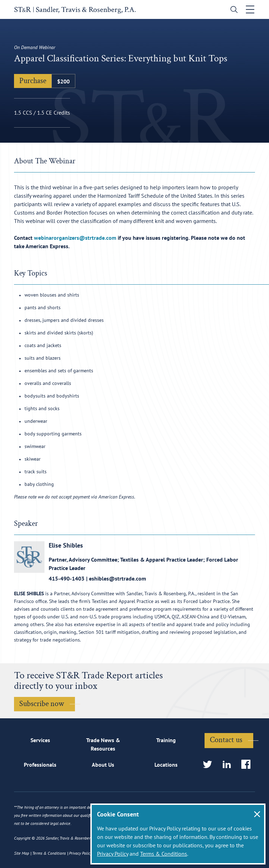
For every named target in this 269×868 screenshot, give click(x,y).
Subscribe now (42, 704)
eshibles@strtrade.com (118, 578)
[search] (233, 10)
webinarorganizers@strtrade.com (75, 238)
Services (40, 740)
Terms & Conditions (164, 854)
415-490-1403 (67, 578)
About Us (103, 765)
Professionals (40, 765)
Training (166, 740)
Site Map (22, 853)
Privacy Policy (113, 854)
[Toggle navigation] (250, 9)
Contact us (226, 740)
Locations (166, 765)
